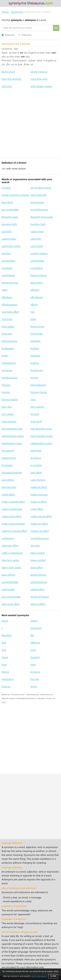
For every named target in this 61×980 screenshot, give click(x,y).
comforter (7, 268)
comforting (37, 268)
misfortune (8, 538)
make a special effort (13, 502)
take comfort (38, 553)
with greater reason (41, 86)
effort (5, 290)
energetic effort (10, 312)
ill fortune (36, 458)
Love (33, 650)
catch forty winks (11, 246)
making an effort (40, 531)
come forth (37, 246)
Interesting (8, 679)
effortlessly (37, 297)
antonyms (30, 20)
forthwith (35, 341)
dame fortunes (10, 283)
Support (35, 657)
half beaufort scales (13, 436)
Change (6, 687)
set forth (35, 546)
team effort (37, 568)
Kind (4, 665)
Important (36, 628)
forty (33, 400)
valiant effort (37, 589)
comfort (6, 254)
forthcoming (37, 327)
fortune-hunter (39, 392)
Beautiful (7, 635)
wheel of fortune (40, 597)
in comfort (36, 465)
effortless (7, 297)
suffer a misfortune (12, 553)
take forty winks (10, 560)
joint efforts (8, 480)
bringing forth (9, 224)
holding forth (9, 458)
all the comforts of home (15, 195)
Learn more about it (39, 976)
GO (56, 28)
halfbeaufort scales (41, 443)
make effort (37, 509)
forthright (7, 334)
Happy (34, 621)
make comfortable (12, 509)
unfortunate (8, 589)
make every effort (11, 516)
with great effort (11, 604)
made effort (8, 495)
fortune (6, 392)
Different (35, 643)
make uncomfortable (13, 524)
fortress (35, 363)
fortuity (34, 378)
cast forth (36, 239)
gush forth (36, 422)
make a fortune (39, 495)
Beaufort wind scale (42, 217)
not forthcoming (39, 538)
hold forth (36, 451)
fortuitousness (10, 378)
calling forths (9, 239)
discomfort (37, 283)
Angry (34, 687)
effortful (35, 290)
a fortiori (6, 188)
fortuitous (7, 370)
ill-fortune (7, 465)
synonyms (16, 20)
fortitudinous (9, 363)
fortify (5, 356)
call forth (7, 232)
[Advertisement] (30, 125)
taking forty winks (11, 568)
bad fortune (37, 202)
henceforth (8, 451)
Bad (4, 643)
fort (32, 312)
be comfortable (10, 210)
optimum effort (10, 546)
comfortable (9, 261)
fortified (35, 348)
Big (32, 635)
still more (7, 86)
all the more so (39, 72)
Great (5, 657)
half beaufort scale (12, 429)
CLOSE (53, 976)
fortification (8, 348)
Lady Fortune (38, 480)
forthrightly (37, 334)
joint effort (36, 473)
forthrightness (9, 341)
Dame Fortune (38, 275)
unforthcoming (39, 582)
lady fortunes (9, 487)
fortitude (35, 356)
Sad (4, 650)
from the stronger (11, 79)
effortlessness (9, 305)
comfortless (8, 275)
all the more (8, 72)
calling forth (37, 232)
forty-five (7, 407)
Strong (5, 672)
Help (33, 665)
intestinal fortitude (12, 473)
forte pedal (8, 327)
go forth (35, 414)
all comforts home (41, 188)
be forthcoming (39, 210)
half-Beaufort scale (41, 429)
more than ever (39, 79)
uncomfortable (10, 582)
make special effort (41, 516)
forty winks (8, 414)
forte (33, 319)
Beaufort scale (10, 217)
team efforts (8, 575)
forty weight (37, 407)
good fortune (9, 422)
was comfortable (11, 597)
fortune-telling (10, 400)
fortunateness (38, 385)
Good (5, 621)
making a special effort (14, 531)
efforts (34, 305)
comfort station (39, 254)
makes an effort (39, 524)
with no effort (38, 604)
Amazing (35, 672)
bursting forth (38, 224)
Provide (35, 679)
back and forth (39, 195)
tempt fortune (38, 575)
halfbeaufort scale (12, 443)
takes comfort (38, 560)
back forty (7, 202)
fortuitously (37, 370)
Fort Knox (7, 319)
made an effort (39, 487)
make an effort (38, 502)
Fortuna (6, 385)
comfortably (37, 261)
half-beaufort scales (42, 436)
